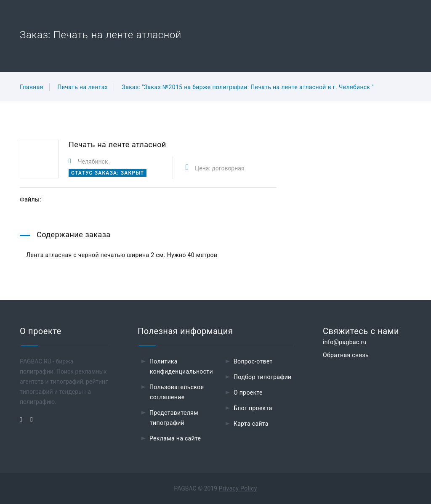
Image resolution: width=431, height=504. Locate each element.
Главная (32, 87)
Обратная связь (346, 355)
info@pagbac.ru (345, 342)
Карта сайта (251, 424)
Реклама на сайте (175, 438)
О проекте (248, 393)
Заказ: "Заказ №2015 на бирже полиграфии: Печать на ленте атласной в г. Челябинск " (248, 87)
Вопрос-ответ (253, 361)
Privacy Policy (238, 488)
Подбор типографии (263, 377)
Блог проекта (253, 408)
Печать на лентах (82, 87)
